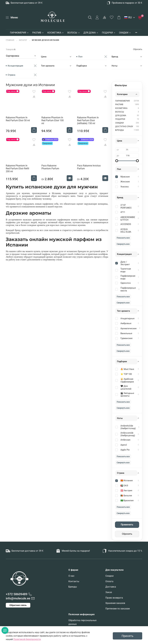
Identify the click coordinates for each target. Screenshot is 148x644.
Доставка (111, 587)
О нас (71, 576)
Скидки (109, 576)
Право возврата (114, 598)
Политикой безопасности (27, 639)
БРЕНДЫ (120, 130)
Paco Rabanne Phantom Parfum (50, 167)
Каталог (23, 40)
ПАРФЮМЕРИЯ (19, 33)
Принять (127, 636)
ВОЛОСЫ (74, 33)
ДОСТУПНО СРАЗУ (124, 126)
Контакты (74, 581)
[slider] (117, 161)
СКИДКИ (125, 33)
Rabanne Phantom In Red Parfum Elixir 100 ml (53, 120)
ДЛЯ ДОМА (91, 33)
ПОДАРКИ (109, 33)
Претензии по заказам (118, 609)
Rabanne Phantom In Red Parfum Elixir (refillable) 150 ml (88, 120)
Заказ (109, 592)
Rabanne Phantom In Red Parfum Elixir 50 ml (18, 119)
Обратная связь (18, 605)
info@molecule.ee (18, 598)
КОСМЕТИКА (56, 33)
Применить (127, 525)
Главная (10, 40)
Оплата (109, 581)
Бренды (73, 587)
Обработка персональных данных (82, 622)
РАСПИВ (38, 33)
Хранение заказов (115, 603)
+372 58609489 (17, 594)
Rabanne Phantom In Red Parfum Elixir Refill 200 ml (17, 168)
